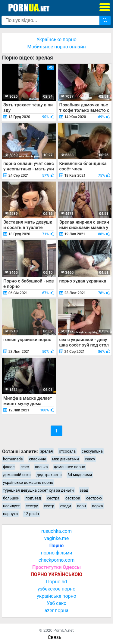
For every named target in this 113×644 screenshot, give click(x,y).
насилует (11, 506)
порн (81, 506)
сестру (32, 506)
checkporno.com (56, 560)
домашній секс (17, 475)
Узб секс (56, 603)
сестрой (73, 498)
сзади (66, 506)
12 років (31, 514)
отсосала (67, 451)
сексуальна (92, 451)
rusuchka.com (56, 531)
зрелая (47, 451)
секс (25, 467)
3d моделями (80, 475)
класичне (38, 459)
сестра (53, 498)
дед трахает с (49, 475)
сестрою (94, 498)
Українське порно (56, 40)
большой (11, 498)
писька (41, 467)
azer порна (57, 610)
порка (97, 506)
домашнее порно (70, 467)
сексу (90, 459)
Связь (54, 637)
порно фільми (56, 553)
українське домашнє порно (28, 482)
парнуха (10, 514)
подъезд (33, 498)
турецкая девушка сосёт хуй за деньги (38, 490)
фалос (9, 467)
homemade (13, 459)
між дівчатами (66, 459)
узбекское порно (57, 589)
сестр (49, 506)
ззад (84, 490)
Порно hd (57, 582)
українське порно (56, 596)
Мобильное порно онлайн (56, 47)
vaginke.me (56, 538)
